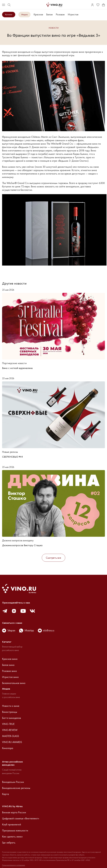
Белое (49, 14)
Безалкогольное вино (14, 683)
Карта (6, 794)
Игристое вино (10, 677)
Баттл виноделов (12, 718)
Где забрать (9, 843)
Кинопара (8, 748)
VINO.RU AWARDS (12, 742)
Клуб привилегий (12, 824)
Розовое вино (9, 671)
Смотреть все (53, 558)
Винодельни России (13, 782)
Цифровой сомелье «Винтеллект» (21, 818)
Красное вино (10, 659)
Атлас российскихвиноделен (12, 763)
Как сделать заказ (12, 837)
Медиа (24, 14)
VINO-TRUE (8, 724)
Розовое (60, 14)
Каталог (9, 14)
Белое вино (8, 665)
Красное (38, 14)
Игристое (73, 14)
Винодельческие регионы (16, 788)
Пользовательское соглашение (14, 865)
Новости (54, 28)
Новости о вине (11, 706)
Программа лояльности (15, 830)
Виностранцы (10, 712)
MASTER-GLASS (11, 736)
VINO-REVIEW (10, 730)
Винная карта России (14, 812)
